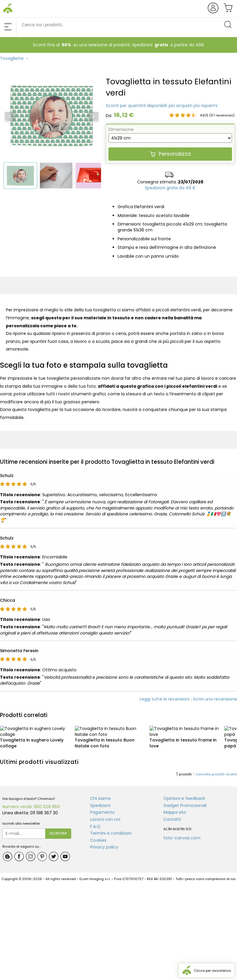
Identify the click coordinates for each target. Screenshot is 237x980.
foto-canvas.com (182, 832)
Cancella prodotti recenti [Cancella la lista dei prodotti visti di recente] (216, 768)
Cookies (98, 834)
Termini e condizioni (111, 828)
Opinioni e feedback (184, 793)
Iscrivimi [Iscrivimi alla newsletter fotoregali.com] (58, 827)
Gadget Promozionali (185, 800)
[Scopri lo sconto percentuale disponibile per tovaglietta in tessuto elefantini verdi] (162, 106)
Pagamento (102, 807)
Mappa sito (175, 807)
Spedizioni (100, 800)
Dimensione (121, 129)
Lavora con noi (105, 813)
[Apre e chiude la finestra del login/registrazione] (214, 12)
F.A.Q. (96, 820)
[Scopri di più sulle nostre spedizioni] (170, 188)
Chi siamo (100, 793)
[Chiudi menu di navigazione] (8, 27)
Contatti (172, 813)
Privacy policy (104, 841)
